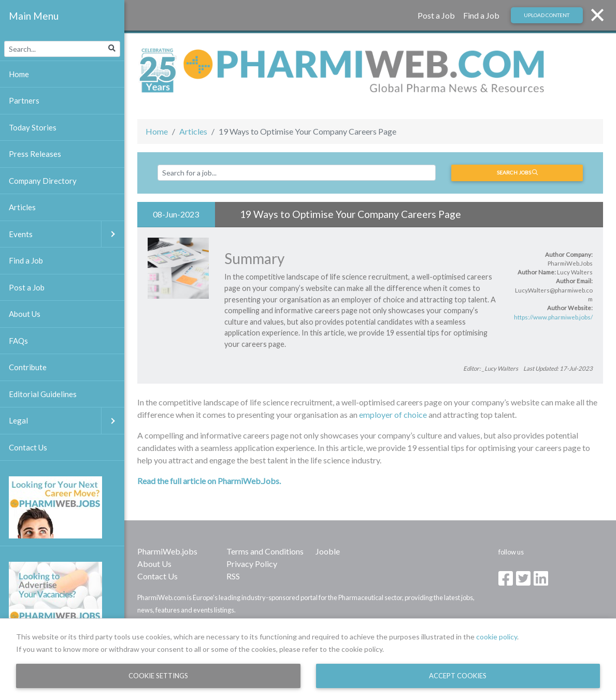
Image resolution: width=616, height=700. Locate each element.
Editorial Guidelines (43, 394)
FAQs (18, 341)
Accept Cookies (458, 676)
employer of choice (392, 414)
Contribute (28, 367)
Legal (67, 421)
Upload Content (547, 15)
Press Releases (35, 154)
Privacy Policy (252, 564)
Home (157, 131)
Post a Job (436, 15)
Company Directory (43, 181)
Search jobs (517, 172)
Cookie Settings (158, 676)
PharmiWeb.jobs (167, 551)
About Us (154, 564)
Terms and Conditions (265, 551)
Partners (24, 100)
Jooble (328, 551)
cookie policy (497, 637)
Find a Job (481, 15)
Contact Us (157, 576)
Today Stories (33, 127)
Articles (193, 131)
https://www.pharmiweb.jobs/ (553, 317)
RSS (233, 576)
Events (67, 234)
